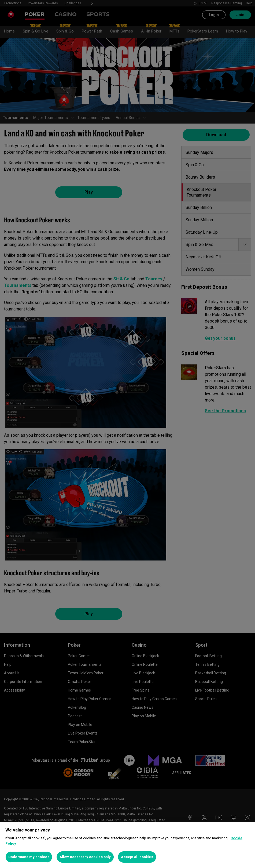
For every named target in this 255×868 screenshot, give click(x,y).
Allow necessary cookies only (85, 857)
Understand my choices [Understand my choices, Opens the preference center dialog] (29, 857)
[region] (127, 845)
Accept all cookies (137, 857)
